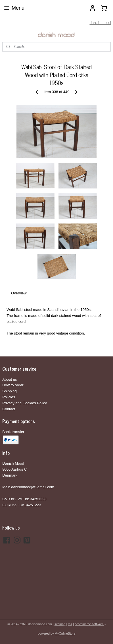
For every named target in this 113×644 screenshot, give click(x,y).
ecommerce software (89, 624)
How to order (13, 385)
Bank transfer (13, 432)
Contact (9, 409)
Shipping (10, 391)
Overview (19, 293)
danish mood (100, 23)
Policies (9, 397)
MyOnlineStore (65, 633)
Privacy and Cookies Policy (25, 403)
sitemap (60, 624)
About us (10, 379)
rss (70, 624)
